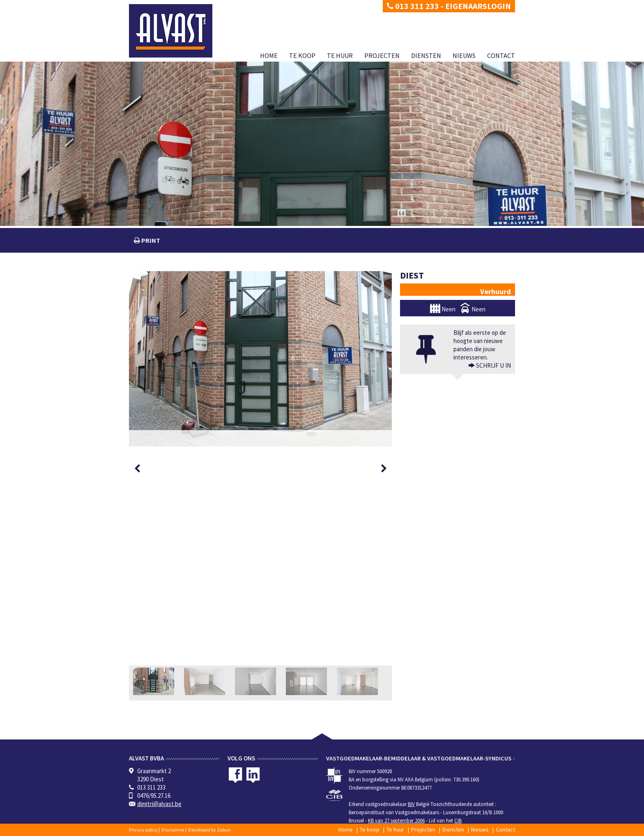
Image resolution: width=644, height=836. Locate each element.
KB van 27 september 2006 (396, 821)
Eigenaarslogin (478, 6)
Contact (501, 55)
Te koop (302, 55)
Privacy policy (143, 830)
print (150, 240)
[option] (260, 359)
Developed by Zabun (209, 830)
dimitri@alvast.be (159, 804)
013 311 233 (413, 6)
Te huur (340, 55)
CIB (458, 821)
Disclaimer (173, 830)
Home (269, 55)
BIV (411, 804)
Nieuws (464, 55)
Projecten (382, 55)
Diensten (426, 55)
